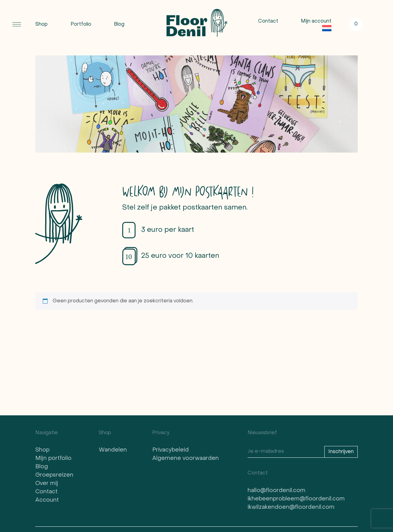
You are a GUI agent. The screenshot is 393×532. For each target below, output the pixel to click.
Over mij (47, 484)
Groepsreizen (54, 475)
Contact (268, 21)
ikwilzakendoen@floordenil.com (291, 507)
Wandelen (113, 450)
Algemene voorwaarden (186, 458)
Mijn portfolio (53, 458)
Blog (119, 24)
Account (47, 500)
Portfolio (81, 24)
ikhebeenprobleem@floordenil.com (296, 499)
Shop (41, 24)
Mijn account (316, 21)
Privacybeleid (171, 450)
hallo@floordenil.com (276, 491)
